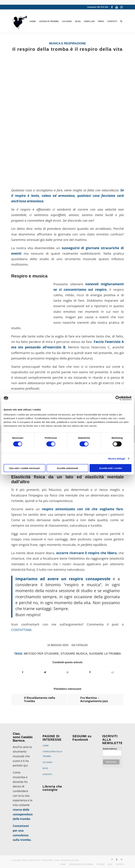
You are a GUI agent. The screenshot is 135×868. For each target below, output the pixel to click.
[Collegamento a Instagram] (121, 7)
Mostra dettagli (117, 459)
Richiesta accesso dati (70, 860)
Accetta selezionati (67, 468)
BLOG (45, 768)
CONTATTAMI (21, 630)
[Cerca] (121, 21)
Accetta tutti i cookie (111, 468)
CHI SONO (47, 762)
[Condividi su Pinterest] (90, 672)
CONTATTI (47, 774)
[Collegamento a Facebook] (112, 7)
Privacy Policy (47, 860)
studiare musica (74, 654)
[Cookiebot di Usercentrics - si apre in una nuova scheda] (118, 398)
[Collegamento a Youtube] (117, 7)
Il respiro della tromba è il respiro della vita (67, 49)
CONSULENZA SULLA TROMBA (52, 754)
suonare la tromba (105, 654)
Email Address (110, 749)
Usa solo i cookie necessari (25, 468)
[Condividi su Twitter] (45, 672)
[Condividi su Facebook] (23, 672)
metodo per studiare (41, 654)
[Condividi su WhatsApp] (68, 672)
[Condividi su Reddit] (113, 672)
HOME (46, 746)
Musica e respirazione (67, 43)
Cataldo (82, 645)
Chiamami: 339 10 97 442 (98, 7)
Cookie (57, 860)
